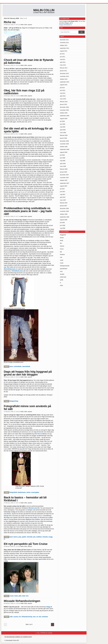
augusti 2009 (64, 118)
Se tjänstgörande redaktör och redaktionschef (18, 637)
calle (11, 617)
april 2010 (63, 96)
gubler (24, 537)
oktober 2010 (64, 79)
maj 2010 (63, 93)
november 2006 (64, 211)
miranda (45, 537)
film (61, 243)
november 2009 (64, 110)
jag (61, 252)
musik (62, 263)
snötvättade (18, 366)
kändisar (62, 254)
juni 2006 (63, 225)
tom (27, 596)
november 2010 (64, 76)
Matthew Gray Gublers (33, 519)
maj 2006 (63, 228)
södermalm (63, 277)
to (4, 539)
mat (61, 257)
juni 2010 (63, 90)
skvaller (62, 274)
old (40, 617)
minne (28, 492)
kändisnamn (22, 492)
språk (62, 280)
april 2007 (63, 197)
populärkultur (64, 269)
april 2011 (63, 62)
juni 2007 (63, 192)
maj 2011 (63, 59)
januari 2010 (63, 104)
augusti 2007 (64, 186)
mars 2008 (63, 166)
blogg (48, 607)
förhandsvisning (27, 617)
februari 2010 (64, 102)
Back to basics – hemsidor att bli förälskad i (25, 499)
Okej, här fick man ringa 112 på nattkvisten (24, 92)
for (20, 617)
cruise (12, 596)
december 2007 (64, 175)
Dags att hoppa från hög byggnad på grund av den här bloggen (28, 373)
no (37, 617)
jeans (11, 366)
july (34, 537)
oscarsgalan (35, 492)
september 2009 (65, 116)
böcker (62, 238)
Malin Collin (44, 10)
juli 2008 (62, 155)
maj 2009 (63, 127)
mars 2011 (63, 65)
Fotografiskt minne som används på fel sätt (27, 408)
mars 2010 (63, 99)
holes (16, 596)
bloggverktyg (14, 401)
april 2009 (63, 130)
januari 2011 (63, 71)
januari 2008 (63, 172)
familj (61, 240)
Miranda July (33, 508)
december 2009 (64, 107)
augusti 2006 (64, 220)
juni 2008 (63, 158)
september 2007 (65, 183)
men (34, 617)
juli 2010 (62, 88)
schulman (45, 617)
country (16, 617)
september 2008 (65, 149)
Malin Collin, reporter (26, 25)
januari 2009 (63, 138)
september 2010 (65, 82)
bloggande (63, 235)
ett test (39, 432)
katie (24, 596)
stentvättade (26, 366)
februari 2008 (64, 169)
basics (16, 537)
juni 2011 (63, 57)
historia (62, 246)
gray (20, 537)
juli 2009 (62, 121)
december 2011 (64, 40)
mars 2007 (63, 200)
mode (62, 260)
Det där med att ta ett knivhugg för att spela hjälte (28, 130)
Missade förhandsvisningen (22, 601)
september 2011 (65, 48)
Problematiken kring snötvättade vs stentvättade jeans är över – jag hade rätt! (28, 211)
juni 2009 (63, 124)
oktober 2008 (64, 147)
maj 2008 (63, 161)
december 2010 (64, 73)
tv (60, 283)
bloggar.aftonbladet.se (66, 25)
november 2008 (64, 144)
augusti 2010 (64, 85)
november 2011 (64, 42)
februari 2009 (64, 135)
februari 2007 (64, 203)
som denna (7, 514)
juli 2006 (62, 222)
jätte (20, 596)
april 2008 (63, 163)
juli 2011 (62, 54)
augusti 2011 (64, 51)
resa (61, 271)
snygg (50, 537)
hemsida (30, 537)
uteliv (61, 285)
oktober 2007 (64, 180)
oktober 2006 (64, 214)
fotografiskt (13, 492)
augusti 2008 (64, 152)
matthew (39, 537)
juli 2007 (62, 189)
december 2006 (64, 208)
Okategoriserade (65, 266)
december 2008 (64, 141)
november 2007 (64, 178)
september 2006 (65, 217)
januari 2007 (63, 206)
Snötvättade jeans (18, 271)
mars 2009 (63, 133)
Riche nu (10, 22)
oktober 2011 (64, 45)
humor (62, 249)
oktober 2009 (64, 113)
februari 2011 (64, 68)
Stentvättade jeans (10, 269)
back (11, 537)
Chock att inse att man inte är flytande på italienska (29, 61)
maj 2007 (63, 194)
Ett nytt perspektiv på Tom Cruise (26, 544)
